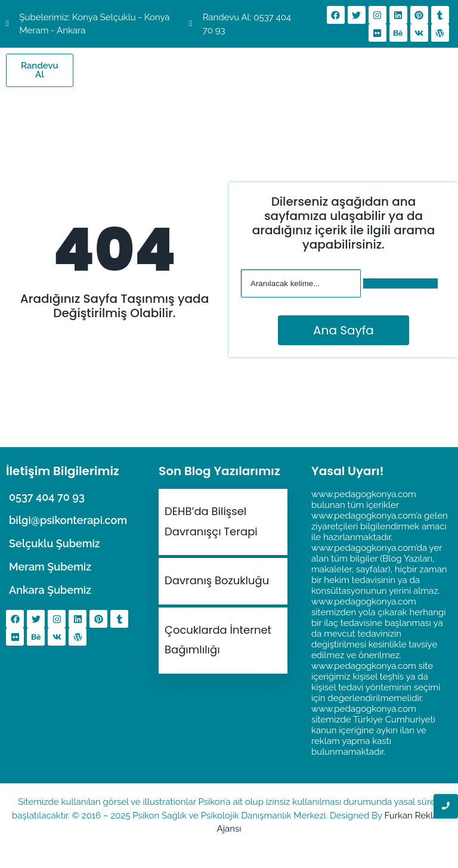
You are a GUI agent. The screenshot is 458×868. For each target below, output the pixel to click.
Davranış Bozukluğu (217, 580)
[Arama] (301, 283)
